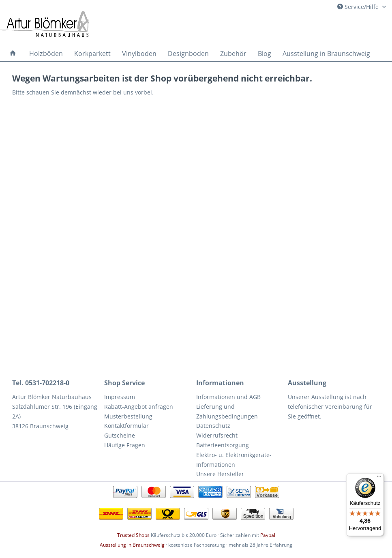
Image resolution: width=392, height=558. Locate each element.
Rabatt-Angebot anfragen (139, 407)
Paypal (268, 535)
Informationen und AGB (228, 397)
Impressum (120, 397)
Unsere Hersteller (220, 474)
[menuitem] (13, 54)
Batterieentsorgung (223, 445)
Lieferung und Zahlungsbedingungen (227, 411)
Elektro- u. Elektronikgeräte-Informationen (234, 460)
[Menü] (379, 478)
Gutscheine (120, 435)
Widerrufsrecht (217, 435)
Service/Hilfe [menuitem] (359, 7)
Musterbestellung (128, 416)
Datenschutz (213, 426)
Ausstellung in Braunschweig (132, 545)
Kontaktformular (126, 426)
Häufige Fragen (125, 445)
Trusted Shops (133, 535)
